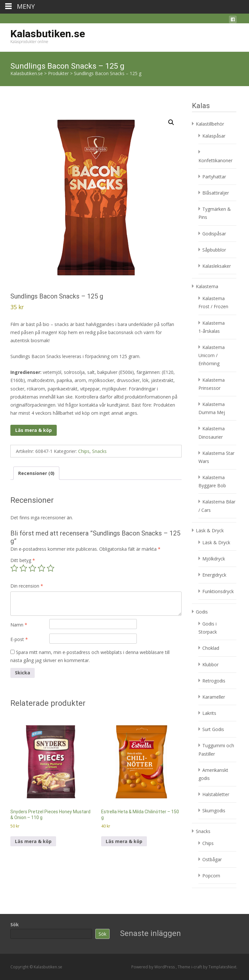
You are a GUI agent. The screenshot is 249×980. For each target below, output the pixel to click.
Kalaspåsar (214, 136)
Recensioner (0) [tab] (36, 473)
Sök (15, 924)
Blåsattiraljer (216, 193)
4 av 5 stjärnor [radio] (41, 568)
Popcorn (211, 876)
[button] (171, 122)
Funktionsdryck (218, 591)
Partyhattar (214, 177)
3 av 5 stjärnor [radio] (32, 568)
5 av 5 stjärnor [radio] (51, 568)
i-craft (197, 967)
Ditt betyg (23, 560)
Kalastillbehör (210, 124)
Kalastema (207, 286)
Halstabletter (216, 794)
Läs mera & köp (34, 430)
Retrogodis (214, 681)
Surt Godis (213, 729)
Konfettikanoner (215, 160)
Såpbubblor (214, 250)
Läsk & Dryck (210, 530)
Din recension (27, 586)
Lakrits (209, 713)
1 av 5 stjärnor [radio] (14, 568)
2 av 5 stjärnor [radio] (23, 568)
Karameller (214, 697)
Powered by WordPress (154, 967)
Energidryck (214, 575)
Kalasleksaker (217, 266)
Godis (202, 612)
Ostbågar (212, 859)
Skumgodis (214, 811)
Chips (84, 451)
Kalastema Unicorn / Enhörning (212, 355)
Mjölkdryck (214, 559)
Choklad (211, 648)
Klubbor (210, 665)
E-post (19, 639)
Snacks (99, 451)
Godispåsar (214, 234)
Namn (19, 625)
